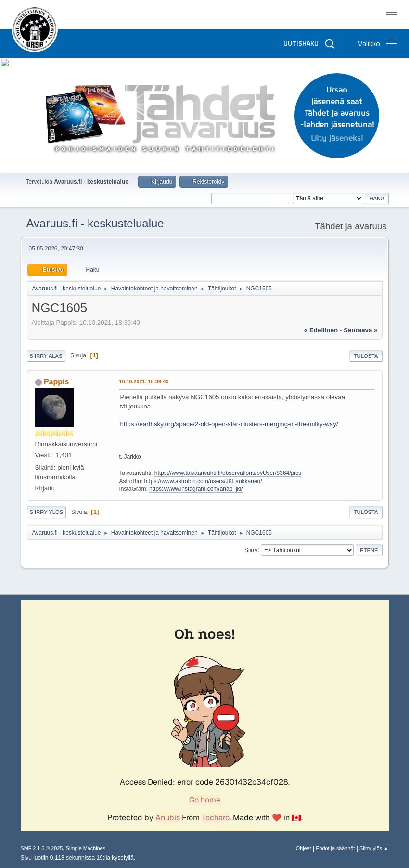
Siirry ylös (47, 512)
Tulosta (366, 356)
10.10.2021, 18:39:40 (144, 381)
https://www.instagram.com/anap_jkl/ (196, 489)
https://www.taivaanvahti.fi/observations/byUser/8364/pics (228, 473)
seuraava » (360, 330)
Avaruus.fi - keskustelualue (95, 223)
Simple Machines (86, 848)
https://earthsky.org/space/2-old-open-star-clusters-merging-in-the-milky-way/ (229, 424)
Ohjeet (304, 848)
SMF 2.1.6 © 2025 (42, 848)
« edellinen (321, 330)
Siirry (251, 550)
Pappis (56, 382)
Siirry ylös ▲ (374, 848)
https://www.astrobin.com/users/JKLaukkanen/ (203, 481)
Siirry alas (46, 356)
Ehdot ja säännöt (335, 848)
